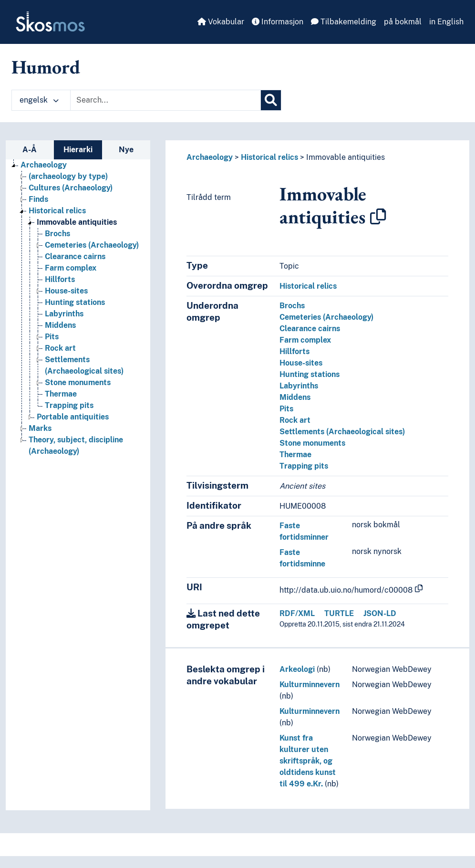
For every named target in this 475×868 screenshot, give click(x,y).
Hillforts (294, 351)
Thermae (295, 455)
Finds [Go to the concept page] (38, 199)
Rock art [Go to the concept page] (60, 348)
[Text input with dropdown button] (165, 100)
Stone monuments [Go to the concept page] (78, 382)
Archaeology (210, 157)
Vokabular (221, 22)
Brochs (292, 306)
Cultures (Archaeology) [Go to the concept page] (71, 188)
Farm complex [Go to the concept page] (71, 268)
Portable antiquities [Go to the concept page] (73, 417)
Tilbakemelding (344, 22)
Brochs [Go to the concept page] (57, 234)
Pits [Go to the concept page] (52, 337)
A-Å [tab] (30, 150)
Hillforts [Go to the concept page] (60, 279)
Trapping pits (304, 466)
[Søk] (271, 100)
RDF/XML (297, 613)
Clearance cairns (310, 329)
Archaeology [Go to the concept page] (44, 165)
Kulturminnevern (310, 685)
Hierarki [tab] (78, 150)
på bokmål (403, 22)
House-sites (301, 363)
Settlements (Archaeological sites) (342, 432)
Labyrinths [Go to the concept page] (64, 314)
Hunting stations (310, 374)
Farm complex (305, 340)
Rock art (295, 420)
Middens (295, 397)
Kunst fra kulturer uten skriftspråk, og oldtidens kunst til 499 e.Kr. (308, 761)
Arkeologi (297, 669)
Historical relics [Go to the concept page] (57, 211)
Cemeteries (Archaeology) (326, 317)
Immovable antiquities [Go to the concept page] (77, 222)
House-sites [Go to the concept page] (66, 291)
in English (446, 22)
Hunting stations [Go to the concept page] (75, 302)
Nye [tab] (126, 150)
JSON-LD (380, 613)
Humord (46, 67)
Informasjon (278, 22)
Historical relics (269, 157)
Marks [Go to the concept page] (40, 428)
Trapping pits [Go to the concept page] (69, 405)
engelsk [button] (39, 100)
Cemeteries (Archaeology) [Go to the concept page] (92, 245)
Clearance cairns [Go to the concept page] (75, 256)
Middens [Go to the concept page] (60, 325)
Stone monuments (312, 443)
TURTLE (339, 613)
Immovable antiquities (346, 157)
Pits (286, 409)
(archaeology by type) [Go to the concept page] (68, 176)
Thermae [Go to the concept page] (61, 394)
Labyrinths (299, 386)
